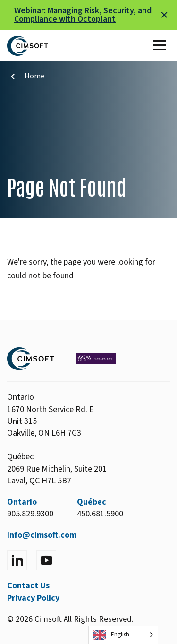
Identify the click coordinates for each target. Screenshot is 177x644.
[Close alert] (164, 15)
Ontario (22, 502)
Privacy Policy (33, 598)
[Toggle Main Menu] (161, 46)
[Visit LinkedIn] (17, 560)
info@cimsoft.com (42, 535)
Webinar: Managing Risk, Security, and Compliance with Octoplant (83, 15)
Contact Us (28, 586)
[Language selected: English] (123, 635)
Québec (92, 502)
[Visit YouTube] (46, 560)
